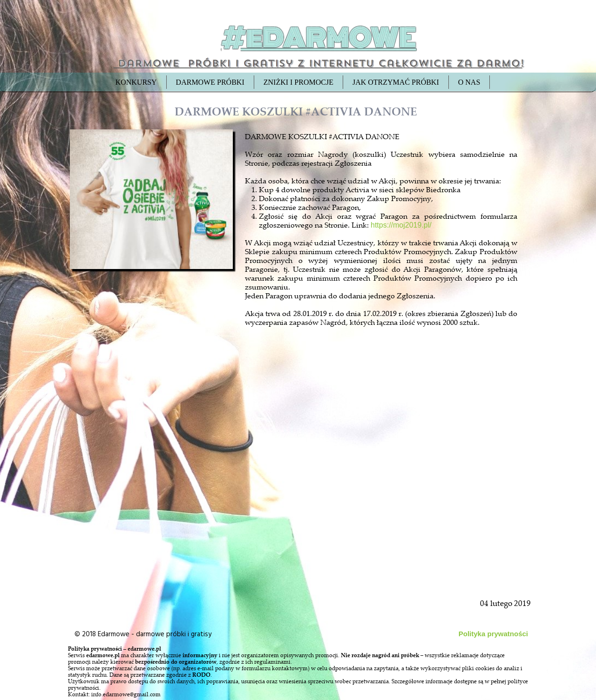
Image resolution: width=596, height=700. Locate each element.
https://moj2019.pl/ (401, 225)
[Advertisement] (152, 485)
